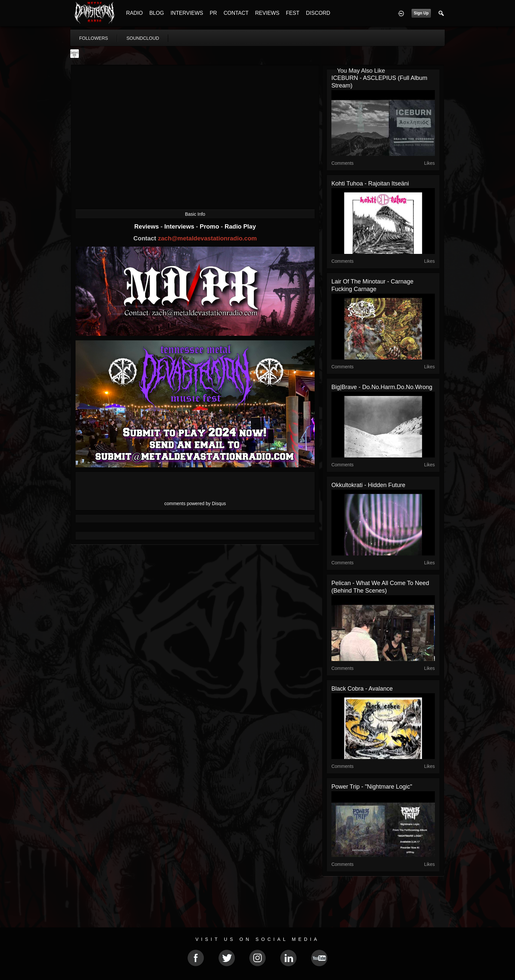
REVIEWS (267, 13)
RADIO (134, 13)
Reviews (147, 226)
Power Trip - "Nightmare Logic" (372, 787)
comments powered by (195, 503)
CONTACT (236, 13)
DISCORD (318, 13)
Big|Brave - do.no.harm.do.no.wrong (382, 387)
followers (94, 38)
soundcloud (143, 38)
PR (213, 13)
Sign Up (421, 13)
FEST (293, 13)
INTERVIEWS (187, 13)
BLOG (157, 13)
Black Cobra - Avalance (362, 689)
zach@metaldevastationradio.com (207, 238)
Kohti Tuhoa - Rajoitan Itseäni (370, 184)
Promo (210, 226)
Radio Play (240, 226)
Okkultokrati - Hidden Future (368, 485)
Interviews (180, 226)
